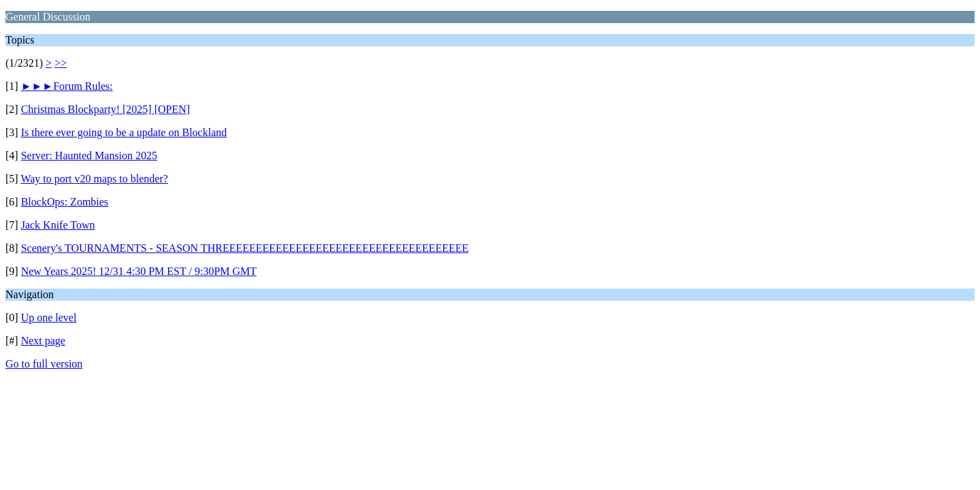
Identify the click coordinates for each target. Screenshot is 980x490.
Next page (43, 341)
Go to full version (44, 364)
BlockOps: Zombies (65, 202)
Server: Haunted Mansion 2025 (89, 156)
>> (61, 63)
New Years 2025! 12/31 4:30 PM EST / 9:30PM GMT (139, 271)
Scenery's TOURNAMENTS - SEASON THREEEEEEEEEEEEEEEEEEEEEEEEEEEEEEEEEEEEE (245, 248)
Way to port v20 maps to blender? (94, 179)
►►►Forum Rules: (67, 86)
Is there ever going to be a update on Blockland (124, 132)
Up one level (49, 317)
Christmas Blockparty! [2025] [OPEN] (105, 109)
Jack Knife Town (58, 225)
